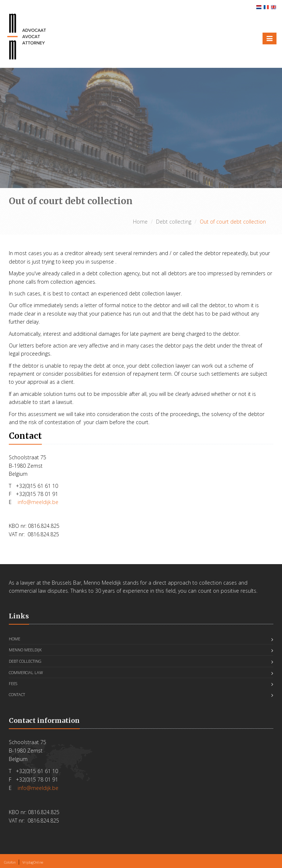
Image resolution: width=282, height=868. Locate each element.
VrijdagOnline (33, 862)
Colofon (10, 862)
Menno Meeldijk (25, 650)
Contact (17, 694)
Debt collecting (174, 222)
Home (140, 222)
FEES (13, 683)
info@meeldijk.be (38, 502)
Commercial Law (26, 672)
